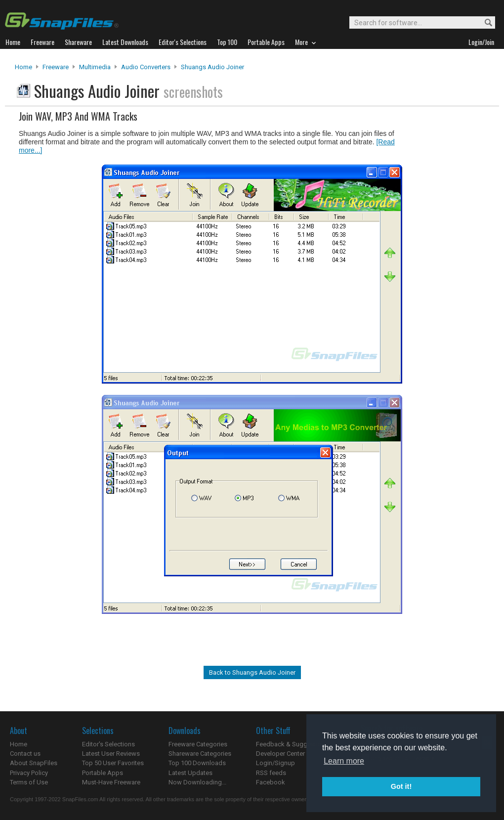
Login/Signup (275, 763)
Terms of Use (29, 782)
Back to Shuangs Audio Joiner (252, 672)
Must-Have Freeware (111, 782)
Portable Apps (103, 773)
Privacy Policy (29, 773)
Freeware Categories (198, 744)
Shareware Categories (200, 754)
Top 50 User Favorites (113, 763)
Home (23, 67)
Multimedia (95, 67)
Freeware (56, 67)
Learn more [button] (344, 761)
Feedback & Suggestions (292, 744)
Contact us (25, 754)
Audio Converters (146, 67)
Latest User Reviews (111, 754)
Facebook (271, 782)
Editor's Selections (108, 744)
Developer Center (280, 754)
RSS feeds (271, 773)
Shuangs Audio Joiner (212, 67)
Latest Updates (190, 773)
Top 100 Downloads (197, 763)
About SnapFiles (34, 763)
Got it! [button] (401, 786)
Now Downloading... (197, 782)
